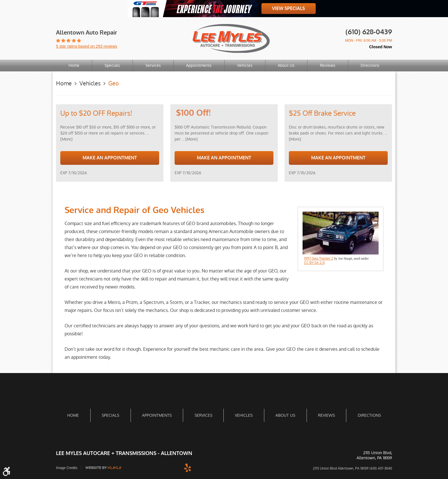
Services (153, 65)
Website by (103, 468)
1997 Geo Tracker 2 (319, 258)
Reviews (328, 65)
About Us (286, 65)
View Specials (288, 8)
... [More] (189, 139)
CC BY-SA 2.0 (314, 263)
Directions (370, 65)
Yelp (188, 468)
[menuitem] (74, 66)
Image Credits (67, 468)
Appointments (199, 65)
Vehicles (245, 65)
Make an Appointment (110, 158)
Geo (114, 83)
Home (74, 65)
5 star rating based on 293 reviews (87, 46)
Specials (112, 65)
